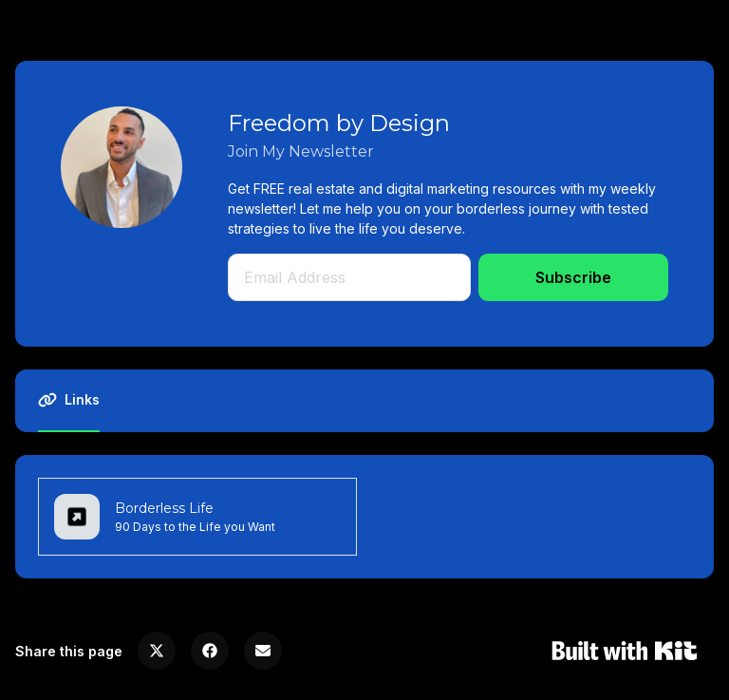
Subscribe (573, 277)
